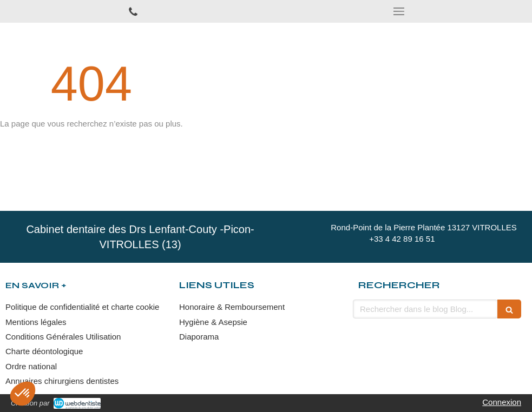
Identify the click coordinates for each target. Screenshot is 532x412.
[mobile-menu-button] (399, 11)
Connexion (502, 402)
